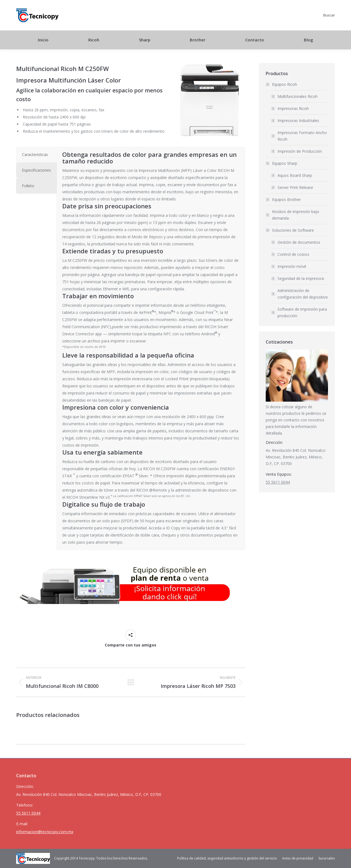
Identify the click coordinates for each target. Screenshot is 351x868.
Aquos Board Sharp (295, 175)
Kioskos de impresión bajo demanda (296, 215)
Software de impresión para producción (302, 312)
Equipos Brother (286, 199)
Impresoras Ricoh (293, 108)
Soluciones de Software (290, 230)
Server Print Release (295, 187)
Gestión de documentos (299, 242)
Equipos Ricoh (282, 84)
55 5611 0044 (278, 482)
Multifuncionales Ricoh (298, 96)
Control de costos (293, 254)
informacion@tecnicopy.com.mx (45, 832)
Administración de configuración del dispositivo (303, 294)
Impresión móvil (292, 266)
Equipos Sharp (282, 163)
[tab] (36, 155)
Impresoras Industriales (298, 120)
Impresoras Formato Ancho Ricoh (302, 136)
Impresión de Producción (300, 151)
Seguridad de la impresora (301, 278)
